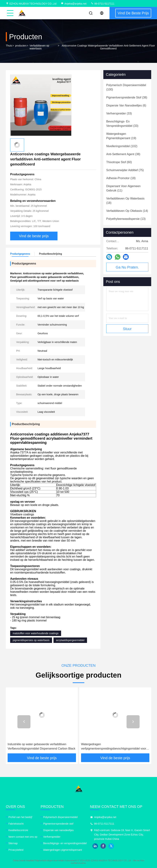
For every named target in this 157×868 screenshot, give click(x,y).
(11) (123, 188)
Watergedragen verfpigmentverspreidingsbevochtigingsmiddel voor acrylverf (114, 747)
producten (21, 46)
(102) (122, 146)
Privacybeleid (16, 850)
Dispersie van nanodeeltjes (58, 830)
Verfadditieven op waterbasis (39, 47)
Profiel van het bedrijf (20, 817)
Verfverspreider (52, 837)
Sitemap (13, 843)
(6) (126, 105)
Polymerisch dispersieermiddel (60, 817)
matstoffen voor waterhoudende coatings (36, 633)
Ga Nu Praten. (127, 267)
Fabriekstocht (16, 824)
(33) (119, 113)
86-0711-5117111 (103, 4)
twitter (111, 846)
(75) (125, 170)
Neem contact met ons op (23, 837)
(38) (127, 97)
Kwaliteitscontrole (18, 830)
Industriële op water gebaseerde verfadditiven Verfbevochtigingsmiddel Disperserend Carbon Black (42, 746)
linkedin (95, 846)
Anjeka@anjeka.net (74, 4)
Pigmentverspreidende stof (58, 824)
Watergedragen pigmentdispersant (63, 850)
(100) (126, 87)
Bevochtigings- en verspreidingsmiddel (65, 843)
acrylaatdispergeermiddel (70, 640)
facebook (103, 846)
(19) (121, 136)
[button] (24, 722)
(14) (127, 211)
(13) (126, 219)
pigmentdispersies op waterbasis (31, 640)
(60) (119, 162)
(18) (121, 178)
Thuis (9, 46)
